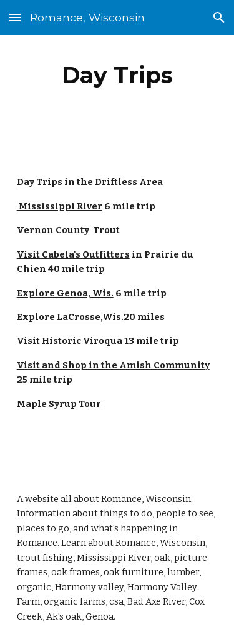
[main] (117, 75)
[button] (15, 17)
